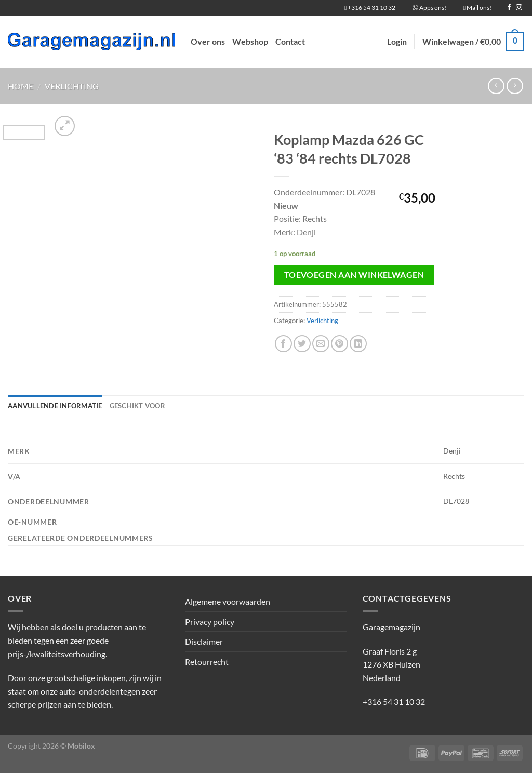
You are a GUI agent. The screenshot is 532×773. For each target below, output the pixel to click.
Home (21, 86)
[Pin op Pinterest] (340, 344)
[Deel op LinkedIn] (358, 344)
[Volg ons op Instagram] (519, 8)
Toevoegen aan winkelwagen (354, 275)
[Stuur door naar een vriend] (321, 344)
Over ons (208, 41)
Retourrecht (207, 662)
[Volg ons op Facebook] (509, 8)
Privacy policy (210, 622)
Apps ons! (429, 8)
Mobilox (81, 746)
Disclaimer (204, 641)
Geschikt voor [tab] (137, 406)
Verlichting (72, 86)
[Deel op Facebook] (283, 344)
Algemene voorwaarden (228, 601)
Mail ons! (477, 8)
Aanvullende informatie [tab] (55, 406)
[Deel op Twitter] (302, 344)
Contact (290, 41)
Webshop (250, 41)
